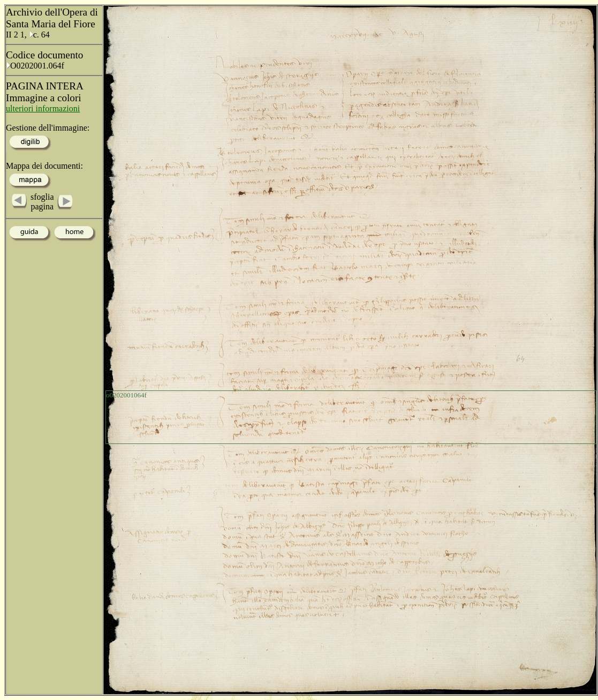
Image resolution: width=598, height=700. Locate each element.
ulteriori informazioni (43, 108)
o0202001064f (126, 395)
